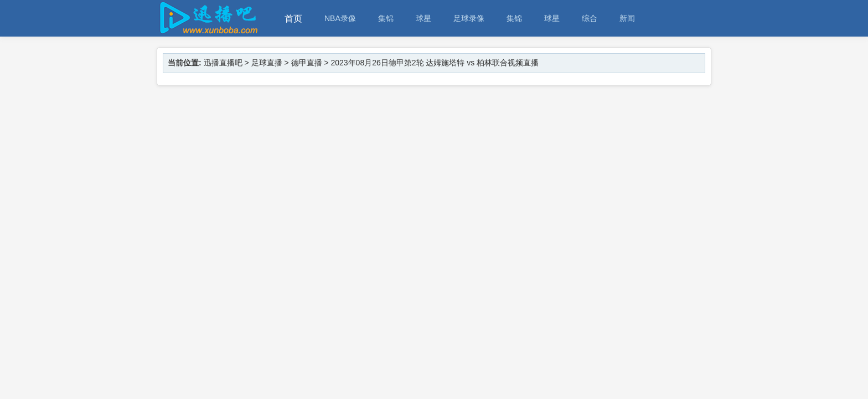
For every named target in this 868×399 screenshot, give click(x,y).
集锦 (386, 18)
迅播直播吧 (223, 63)
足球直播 (267, 63)
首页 (293, 19)
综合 (590, 18)
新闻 (627, 18)
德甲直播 (307, 63)
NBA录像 (340, 18)
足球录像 (469, 18)
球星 (423, 18)
